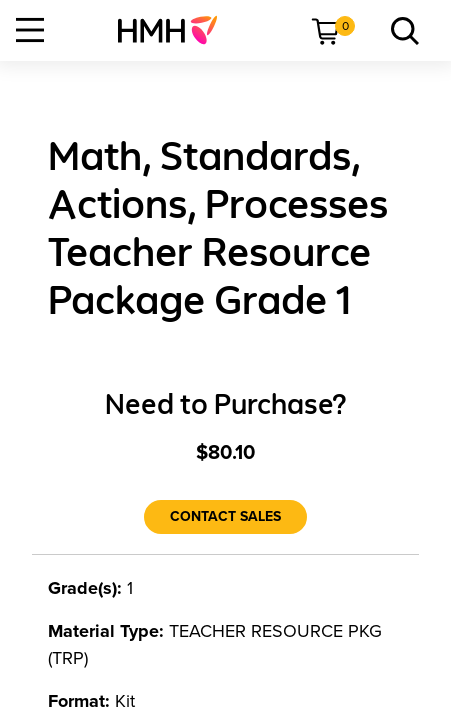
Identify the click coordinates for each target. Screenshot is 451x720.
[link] (175, 30)
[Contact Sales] (225, 517)
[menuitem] (175, 30)
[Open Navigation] (30, 30)
